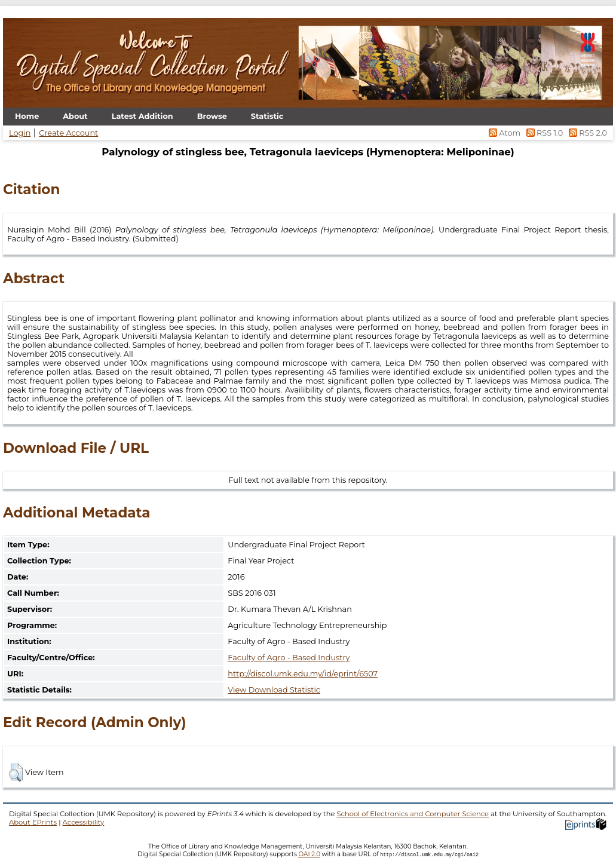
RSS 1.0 (543, 133)
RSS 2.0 (586, 133)
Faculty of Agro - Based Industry (289, 658)
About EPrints (33, 822)
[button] (16, 773)
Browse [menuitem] (212, 116)
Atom (504, 133)
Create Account (68, 133)
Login (20, 133)
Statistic (267, 116)
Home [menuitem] (27, 116)
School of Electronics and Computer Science (413, 814)
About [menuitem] (75, 116)
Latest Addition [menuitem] (142, 116)
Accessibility (84, 822)
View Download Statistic (274, 690)
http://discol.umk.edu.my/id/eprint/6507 (303, 674)
